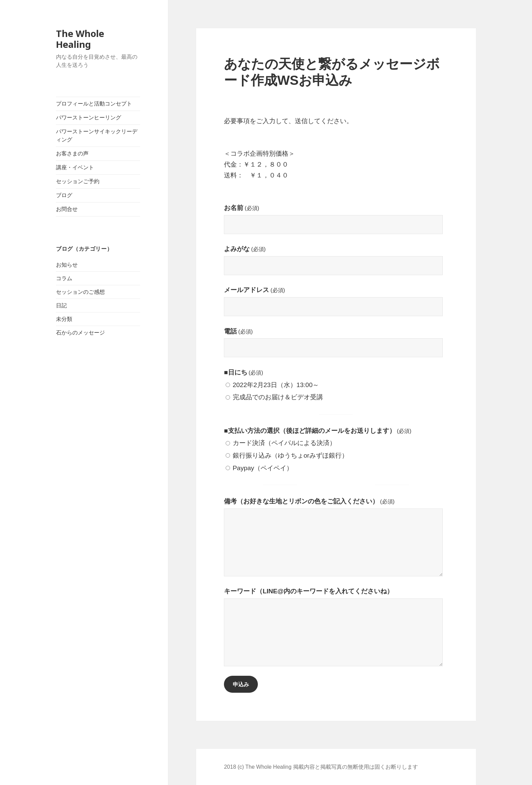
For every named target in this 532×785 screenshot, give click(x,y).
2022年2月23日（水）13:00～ (272, 385)
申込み (241, 684)
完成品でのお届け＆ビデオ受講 (274, 397)
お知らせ (67, 265)
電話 (238, 331)
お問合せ (67, 209)
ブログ (64, 195)
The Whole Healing (80, 39)
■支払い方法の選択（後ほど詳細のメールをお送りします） (318, 431)
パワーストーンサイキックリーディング (97, 136)
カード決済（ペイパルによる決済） (281, 443)
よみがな (245, 249)
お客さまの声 (72, 154)
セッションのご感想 (80, 292)
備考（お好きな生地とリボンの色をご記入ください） (309, 501)
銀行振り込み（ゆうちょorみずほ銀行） (287, 455)
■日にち (243, 372)
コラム (64, 278)
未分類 (64, 319)
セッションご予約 (78, 181)
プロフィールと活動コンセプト (94, 104)
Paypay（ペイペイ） (259, 468)
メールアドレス (254, 290)
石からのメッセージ (80, 333)
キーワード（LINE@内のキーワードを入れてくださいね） (309, 591)
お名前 (242, 208)
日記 (61, 305)
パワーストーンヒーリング (89, 118)
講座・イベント (75, 167)
